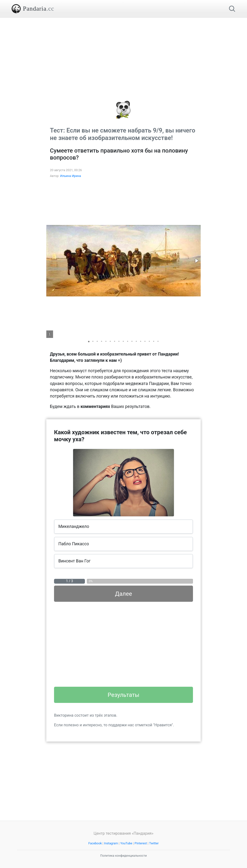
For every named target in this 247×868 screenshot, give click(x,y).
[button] (196, 261)
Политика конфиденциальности (124, 856)
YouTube (126, 843)
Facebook (95, 843)
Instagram (111, 843)
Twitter (154, 843)
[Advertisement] (123, 51)
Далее (123, 594)
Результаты (123, 695)
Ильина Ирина (71, 176)
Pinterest (141, 843)
